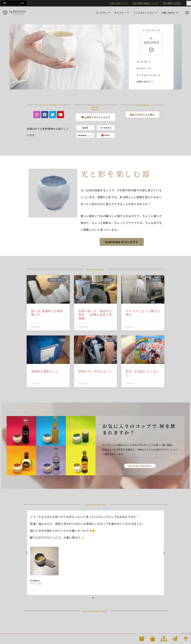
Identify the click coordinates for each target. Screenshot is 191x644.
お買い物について (119, 3)
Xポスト (34, 584)
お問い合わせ (170, 13)
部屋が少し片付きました (95, 371)
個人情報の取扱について (146, 3)
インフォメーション (145, 13)
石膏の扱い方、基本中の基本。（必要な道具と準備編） (95, 315)
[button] (27, 553)
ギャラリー (121, 13)
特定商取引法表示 (172, 3)
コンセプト (103, 13)
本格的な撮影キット (45, 371)
